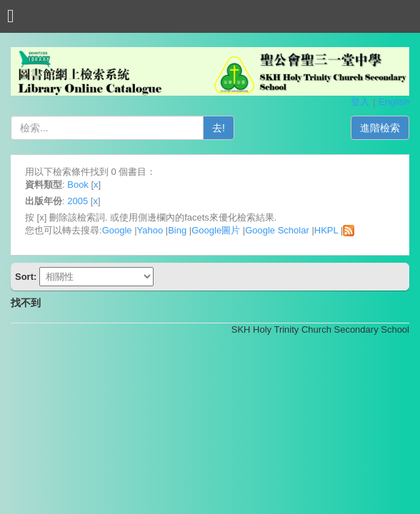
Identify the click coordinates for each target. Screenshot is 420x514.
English (394, 102)
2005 (77, 201)
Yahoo (150, 230)
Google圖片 (216, 230)
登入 (360, 102)
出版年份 (44, 201)
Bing (177, 230)
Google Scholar (277, 230)
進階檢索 (380, 128)
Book (78, 185)
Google (117, 230)
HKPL (326, 230)
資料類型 (44, 185)
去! (219, 128)
